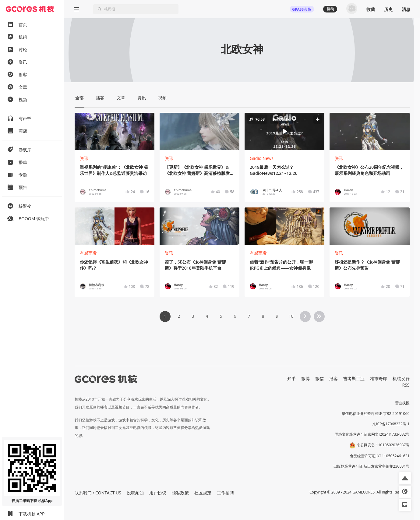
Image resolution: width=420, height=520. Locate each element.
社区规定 (203, 493)
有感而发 (88, 253)
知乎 (291, 379)
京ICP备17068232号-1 (391, 424)
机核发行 (401, 379)
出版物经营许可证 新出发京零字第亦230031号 (371, 466)
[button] (285, 131)
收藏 (371, 9)
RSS (406, 385)
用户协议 (158, 493)
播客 (334, 379)
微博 (305, 379)
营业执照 (402, 403)
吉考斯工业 (354, 379)
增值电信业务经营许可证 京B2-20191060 (376, 414)
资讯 (84, 158)
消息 (406, 9)
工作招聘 (225, 493)
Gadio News (262, 158)
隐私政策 (180, 493)
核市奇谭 (379, 379)
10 (291, 316)
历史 (388, 9)
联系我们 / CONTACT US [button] (98, 493)
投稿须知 (135, 493)
